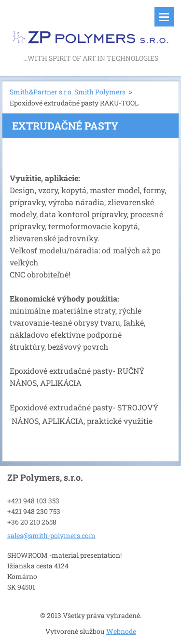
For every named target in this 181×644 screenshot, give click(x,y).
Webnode (121, 631)
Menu (164, 17)
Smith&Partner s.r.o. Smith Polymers (68, 92)
